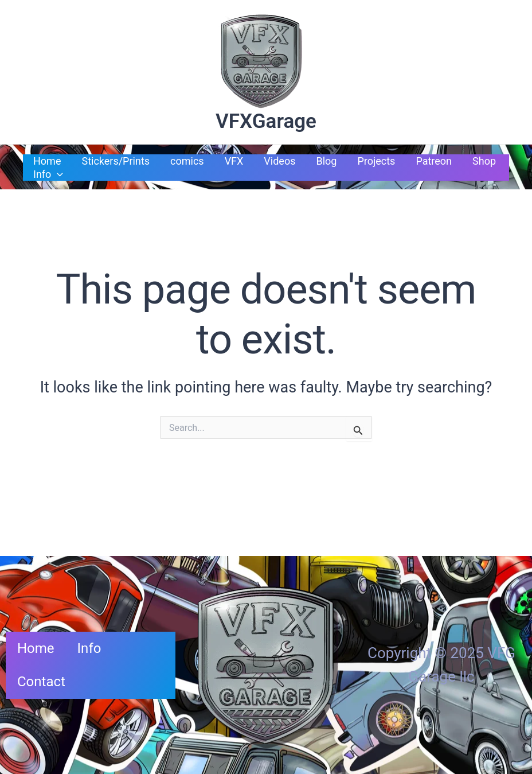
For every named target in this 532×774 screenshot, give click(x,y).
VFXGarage (266, 121)
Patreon (434, 161)
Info (48, 174)
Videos (279, 161)
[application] (57, 174)
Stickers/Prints (116, 161)
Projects (376, 161)
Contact (41, 682)
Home (47, 161)
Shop (484, 161)
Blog (326, 161)
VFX (234, 161)
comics (187, 161)
